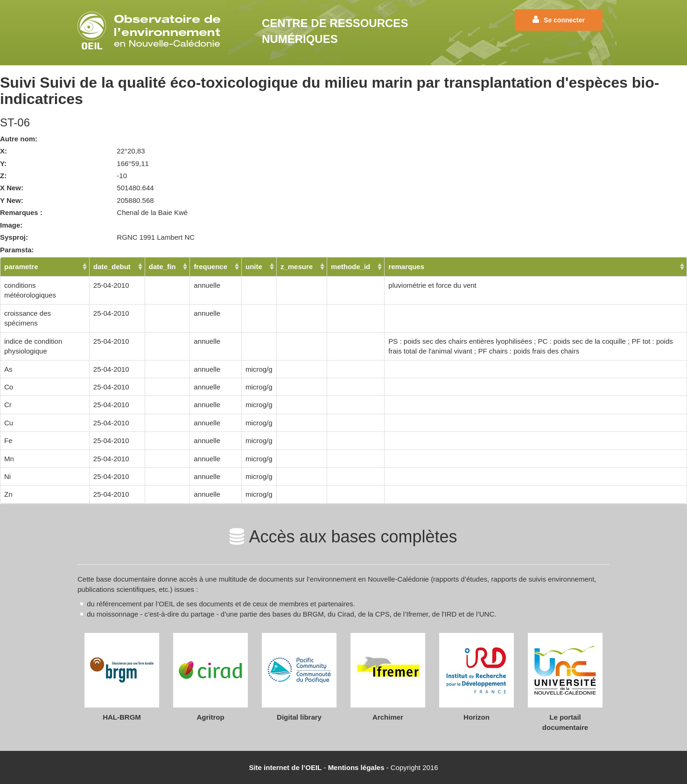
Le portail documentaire (565, 722)
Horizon (477, 717)
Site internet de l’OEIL (285, 767)
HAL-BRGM (122, 717)
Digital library (299, 717)
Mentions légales (356, 767)
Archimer (388, 717)
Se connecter (559, 20)
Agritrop (210, 717)
